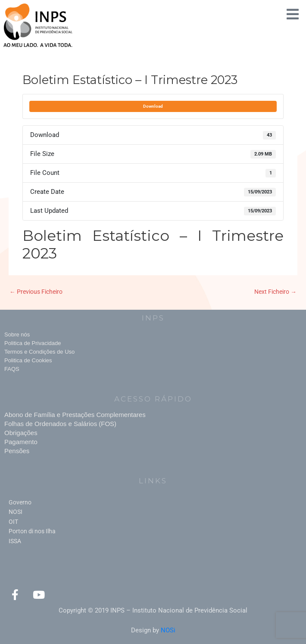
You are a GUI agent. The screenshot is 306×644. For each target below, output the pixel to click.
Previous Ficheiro (36, 292)
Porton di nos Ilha (32, 531)
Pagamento (21, 442)
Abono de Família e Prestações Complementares (75, 415)
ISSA (15, 541)
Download (153, 106)
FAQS (12, 369)
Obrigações (21, 433)
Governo (20, 502)
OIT (13, 522)
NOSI (16, 512)
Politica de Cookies (28, 360)
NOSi (168, 630)
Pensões (17, 451)
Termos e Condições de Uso (39, 352)
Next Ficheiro (275, 292)
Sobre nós (17, 334)
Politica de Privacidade (33, 343)
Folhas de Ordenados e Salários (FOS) (60, 424)
